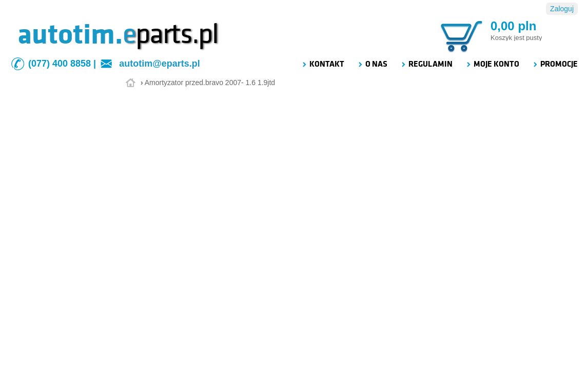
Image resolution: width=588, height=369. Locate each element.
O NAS (372, 64)
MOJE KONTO (492, 64)
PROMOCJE (555, 64)
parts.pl (170, 34)
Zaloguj (562, 9)
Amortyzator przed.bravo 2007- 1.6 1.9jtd (210, 83)
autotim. (70, 34)
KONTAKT (323, 64)
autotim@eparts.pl (160, 64)
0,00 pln (513, 26)
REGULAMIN (426, 64)
